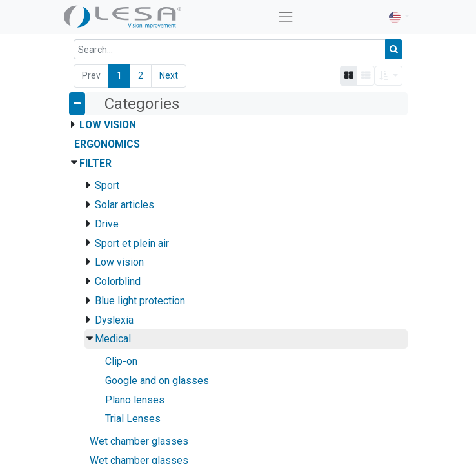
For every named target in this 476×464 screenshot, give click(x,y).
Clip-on (121, 361)
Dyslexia (114, 320)
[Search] (394, 49)
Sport (107, 185)
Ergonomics (107, 144)
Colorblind (118, 281)
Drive (107, 224)
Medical (113, 339)
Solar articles (124, 205)
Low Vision (108, 125)
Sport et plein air (132, 243)
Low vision (119, 262)
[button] (389, 76)
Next (169, 75)
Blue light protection (140, 301)
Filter (95, 163)
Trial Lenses (133, 419)
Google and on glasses (157, 381)
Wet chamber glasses (139, 441)
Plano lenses (135, 400)
